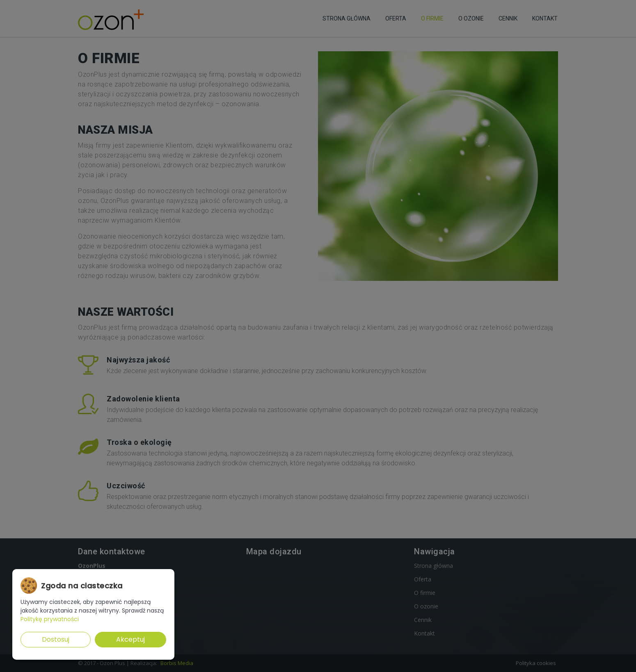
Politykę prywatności (50, 619)
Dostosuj (56, 639)
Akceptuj (130, 639)
